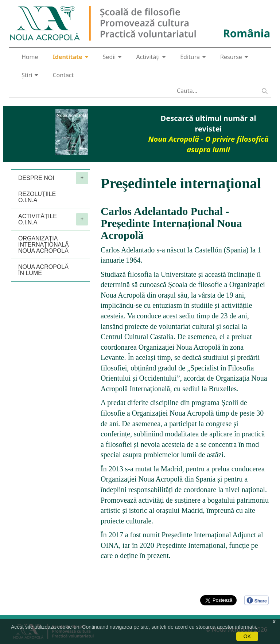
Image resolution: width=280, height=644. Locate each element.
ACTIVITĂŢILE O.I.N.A (53, 219)
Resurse (234, 57)
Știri (30, 75)
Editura (193, 57)
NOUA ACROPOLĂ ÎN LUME (43, 270)
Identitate (71, 57)
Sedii (112, 57)
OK (247, 636)
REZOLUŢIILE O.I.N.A (37, 197)
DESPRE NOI (53, 178)
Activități (151, 57)
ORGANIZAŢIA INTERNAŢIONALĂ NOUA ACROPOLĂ (44, 245)
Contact (63, 75)
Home (30, 57)
